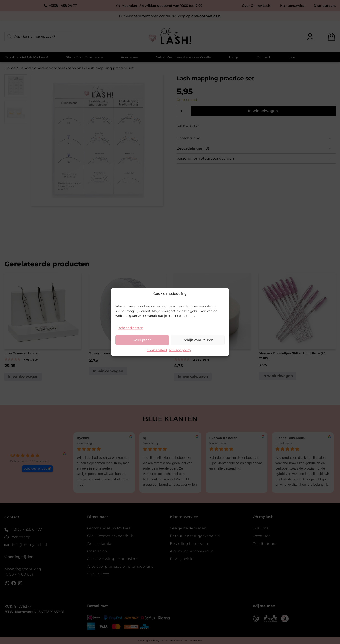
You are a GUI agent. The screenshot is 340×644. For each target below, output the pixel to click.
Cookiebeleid (157, 350)
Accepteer (142, 340)
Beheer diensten (130, 328)
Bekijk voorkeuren (198, 340)
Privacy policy (180, 350)
